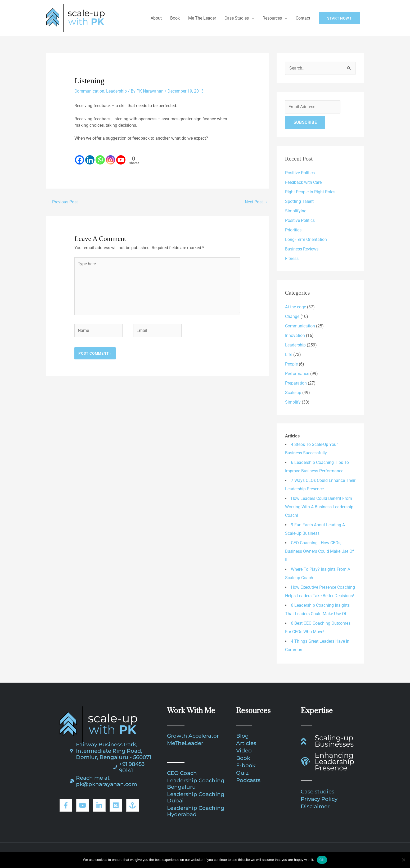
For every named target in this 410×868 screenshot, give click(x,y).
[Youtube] (121, 157)
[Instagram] (111, 157)
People (291, 364)
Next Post (256, 202)
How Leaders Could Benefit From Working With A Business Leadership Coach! (319, 507)
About (156, 18)
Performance (297, 374)
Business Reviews (302, 249)
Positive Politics (300, 173)
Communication (89, 91)
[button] (339, 18)
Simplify (293, 402)
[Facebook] (80, 157)
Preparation (296, 383)
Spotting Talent (299, 201)
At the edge (296, 307)
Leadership (116, 91)
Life (289, 355)
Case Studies (237, 18)
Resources (272, 18)
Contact (303, 18)
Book (175, 18)
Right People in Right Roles (310, 192)
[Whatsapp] (100, 157)
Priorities (293, 230)
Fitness (292, 259)
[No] (403, 860)
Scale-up (293, 393)
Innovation (295, 335)
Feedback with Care (303, 182)
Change (292, 316)
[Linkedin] (90, 157)
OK (322, 860)
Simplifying (296, 211)
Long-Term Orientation (306, 239)
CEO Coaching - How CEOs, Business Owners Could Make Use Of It (319, 551)
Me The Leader (202, 18)
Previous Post (62, 202)
